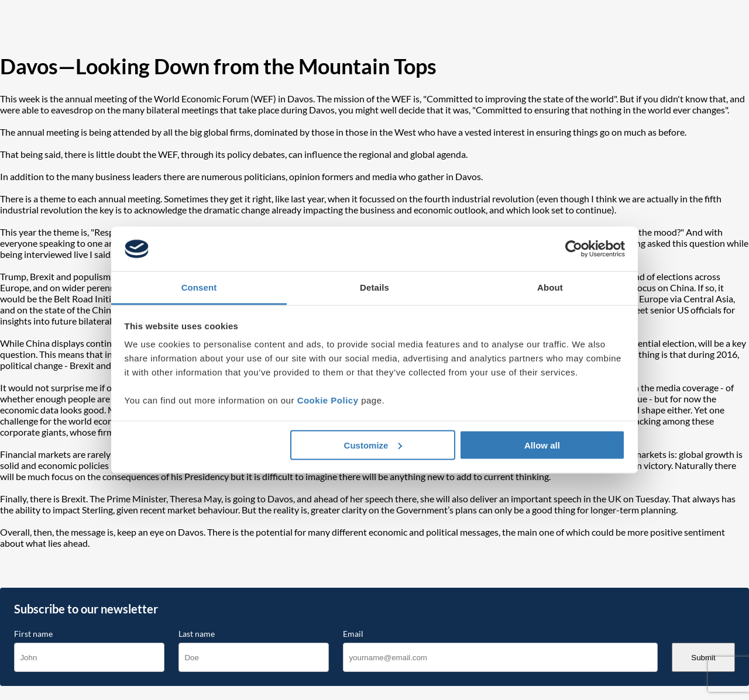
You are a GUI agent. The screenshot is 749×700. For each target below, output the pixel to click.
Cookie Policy (328, 400)
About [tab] (550, 287)
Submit (703, 658)
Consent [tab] (199, 287)
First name (33, 634)
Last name (197, 634)
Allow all (542, 445)
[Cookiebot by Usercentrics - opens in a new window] (574, 249)
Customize (373, 445)
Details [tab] (374, 287)
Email (353, 634)
